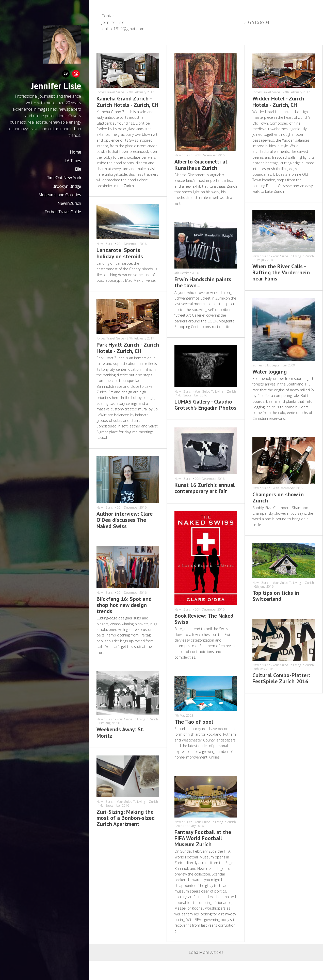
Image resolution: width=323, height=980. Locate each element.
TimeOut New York (64, 178)
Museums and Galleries (60, 195)
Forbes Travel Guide (63, 212)
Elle (78, 169)
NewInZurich (69, 203)
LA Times (73, 161)
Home (75, 152)
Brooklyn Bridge (67, 186)
